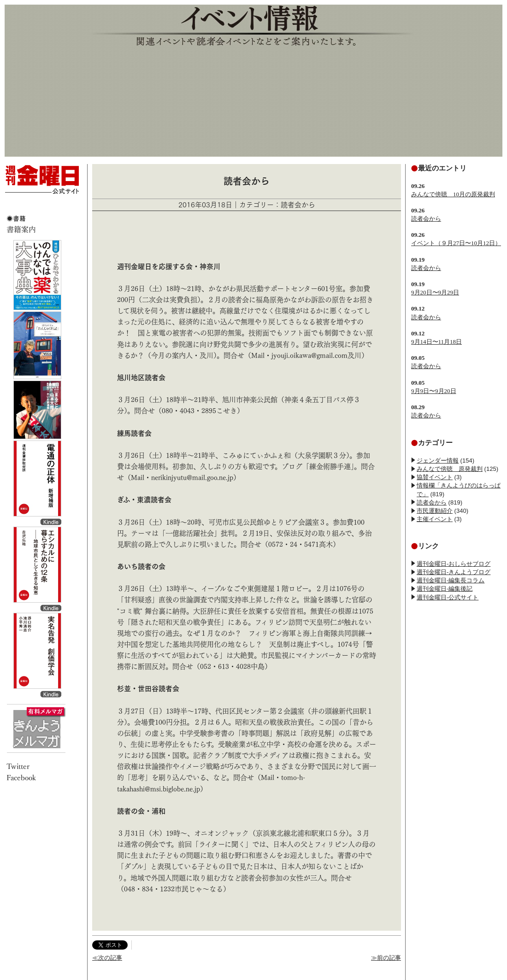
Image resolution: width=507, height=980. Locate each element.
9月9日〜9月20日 (434, 391)
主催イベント (435, 519)
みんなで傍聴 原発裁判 (450, 469)
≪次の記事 (107, 958)
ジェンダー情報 (438, 461)
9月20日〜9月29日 (435, 292)
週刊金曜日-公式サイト (448, 597)
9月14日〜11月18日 (436, 342)
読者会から (426, 219)
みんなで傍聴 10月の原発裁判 (453, 194)
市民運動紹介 (435, 511)
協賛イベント (435, 477)
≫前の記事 (386, 958)
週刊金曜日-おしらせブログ (454, 564)
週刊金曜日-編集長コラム (451, 580)
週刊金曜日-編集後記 (445, 589)
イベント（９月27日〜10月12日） (456, 243)
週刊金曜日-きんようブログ (454, 572)
